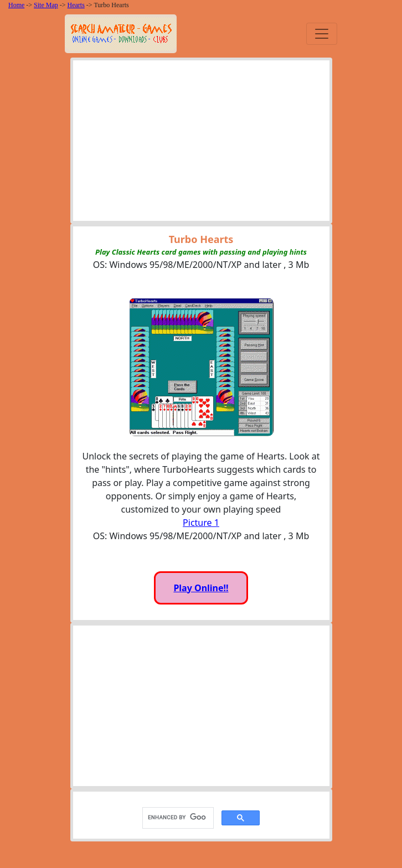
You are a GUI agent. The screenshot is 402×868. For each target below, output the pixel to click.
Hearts (76, 5)
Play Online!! (201, 588)
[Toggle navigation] (322, 34)
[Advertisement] (201, 143)
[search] (177, 818)
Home (16, 5)
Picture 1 (201, 523)
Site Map (46, 5)
